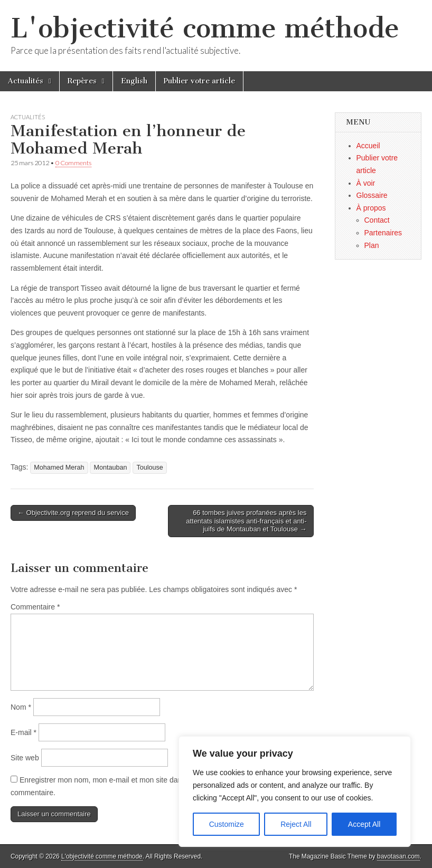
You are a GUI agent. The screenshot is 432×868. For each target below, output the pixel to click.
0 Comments (73, 163)
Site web (25, 758)
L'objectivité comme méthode (205, 28)
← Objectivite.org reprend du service (73, 513)
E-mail (24, 732)
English (134, 81)
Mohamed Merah (59, 468)
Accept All (364, 824)
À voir (366, 183)
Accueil (368, 146)
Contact (377, 220)
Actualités (26, 81)
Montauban (110, 468)
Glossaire (372, 195)
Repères (82, 81)
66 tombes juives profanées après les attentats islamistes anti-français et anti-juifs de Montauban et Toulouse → (246, 521)
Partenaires (383, 233)
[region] (295, 791)
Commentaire (35, 607)
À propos (371, 208)
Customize (227, 824)
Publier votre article (199, 81)
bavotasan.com (398, 856)
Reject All (296, 824)
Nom (21, 707)
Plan (372, 245)
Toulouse (149, 468)
